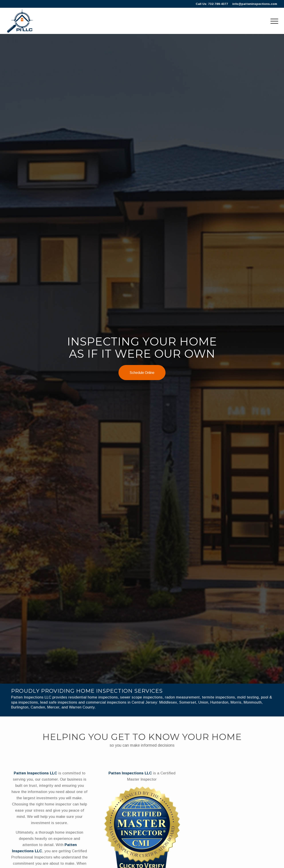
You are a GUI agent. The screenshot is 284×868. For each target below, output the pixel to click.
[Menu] (273, 21)
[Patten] (20, 21)
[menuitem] (273, 21)
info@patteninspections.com (255, 4)
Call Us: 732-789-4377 (212, 4)
